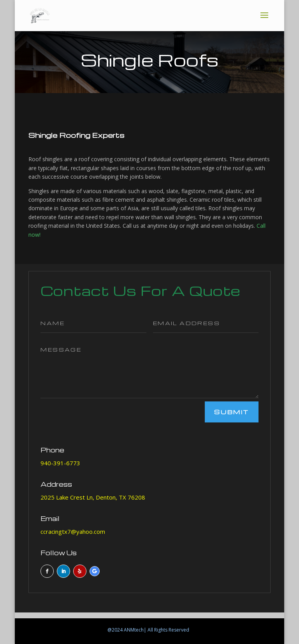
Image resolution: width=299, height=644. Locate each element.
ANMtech (134, 630)
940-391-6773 (60, 463)
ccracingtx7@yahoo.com (73, 531)
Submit (232, 412)
